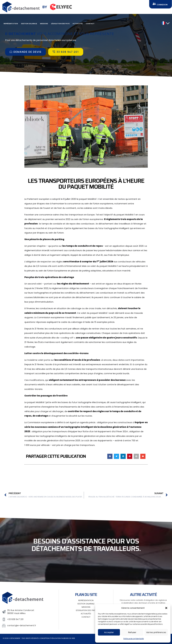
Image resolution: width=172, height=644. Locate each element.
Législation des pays (60, 24)
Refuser (132, 632)
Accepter (109, 632)
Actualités (78, 24)
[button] (166, 608)
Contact (90, 24)
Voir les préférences (156, 632)
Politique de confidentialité (134, 639)
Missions (44, 24)
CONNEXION (162, 5)
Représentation (11, 24)
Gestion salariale (29, 24)
